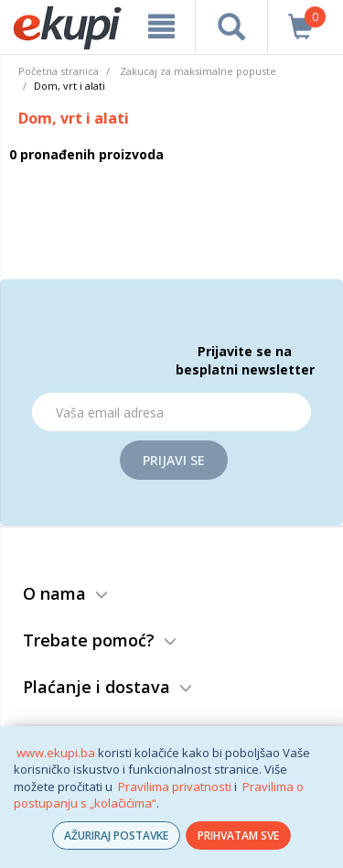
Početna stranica (59, 71)
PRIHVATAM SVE (238, 835)
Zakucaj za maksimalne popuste (198, 71)
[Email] (171, 412)
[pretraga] (231, 27)
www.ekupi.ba (56, 753)
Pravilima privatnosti (175, 787)
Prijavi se (174, 460)
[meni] (161, 27)
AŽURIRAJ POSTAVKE (116, 835)
